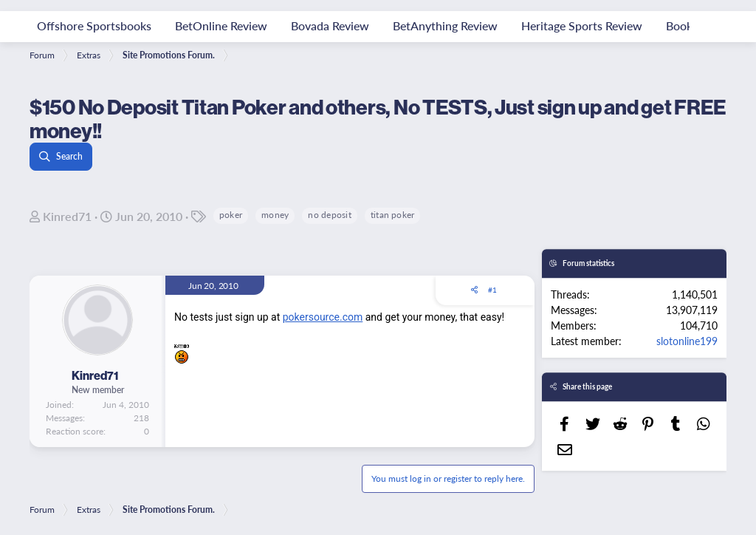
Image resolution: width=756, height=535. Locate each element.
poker (231, 215)
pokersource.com (323, 317)
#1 (492, 290)
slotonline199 (687, 341)
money (275, 215)
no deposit (329, 215)
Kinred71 (67, 216)
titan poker (393, 215)
